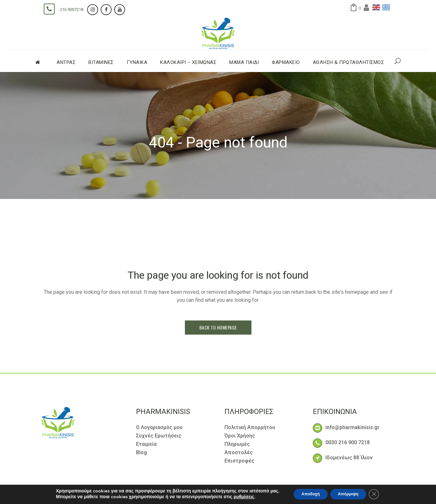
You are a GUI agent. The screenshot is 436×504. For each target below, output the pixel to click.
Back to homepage (218, 327)
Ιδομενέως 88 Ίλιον (349, 458)
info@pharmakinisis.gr (352, 427)
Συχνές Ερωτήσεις (159, 436)
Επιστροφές (239, 461)
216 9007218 (72, 9)
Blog (141, 452)
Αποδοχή (307, 494)
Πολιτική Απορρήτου (250, 427)
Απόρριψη (350, 494)
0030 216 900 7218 (348, 442)
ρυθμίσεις (238, 497)
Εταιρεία (146, 444)
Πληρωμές (237, 444)
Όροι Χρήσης (240, 436)
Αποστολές (239, 452)
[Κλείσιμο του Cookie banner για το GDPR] (379, 494)
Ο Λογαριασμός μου (159, 427)
